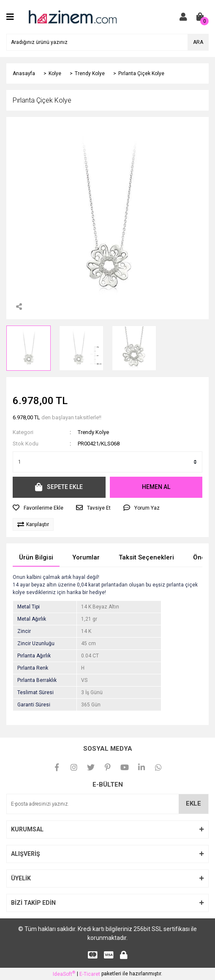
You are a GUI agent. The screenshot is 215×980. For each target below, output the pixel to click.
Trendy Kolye (93, 432)
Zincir (24, 631)
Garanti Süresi (34, 705)
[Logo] (72, 16)
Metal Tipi (29, 607)
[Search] (107, 42)
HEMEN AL (156, 487)
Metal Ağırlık (32, 619)
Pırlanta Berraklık (37, 680)
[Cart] (200, 17)
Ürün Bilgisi (36, 557)
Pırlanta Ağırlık (34, 656)
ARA (198, 42)
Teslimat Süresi (35, 692)
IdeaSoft (64, 974)
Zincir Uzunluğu (36, 643)
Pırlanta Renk (33, 668)
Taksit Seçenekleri (146, 557)
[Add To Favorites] (38, 508)
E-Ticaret (90, 974)
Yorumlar (86, 557)
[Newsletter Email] (107, 804)
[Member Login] (183, 17)
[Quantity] (107, 462)
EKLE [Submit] (193, 804)
